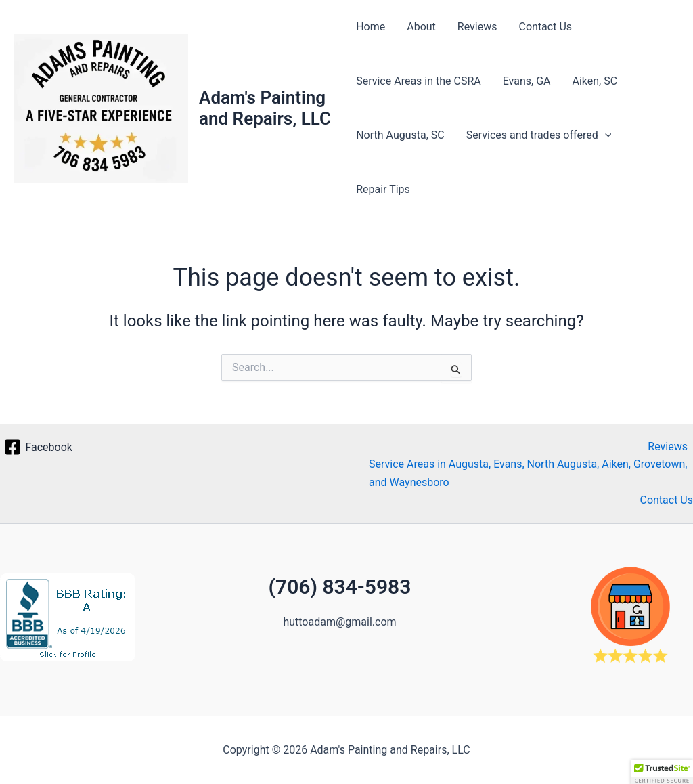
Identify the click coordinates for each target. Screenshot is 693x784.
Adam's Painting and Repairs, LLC (265, 108)
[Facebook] (38, 447)
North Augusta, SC (400, 135)
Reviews (477, 27)
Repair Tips (383, 189)
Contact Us (546, 27)
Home (371, 27)
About (421, 27)
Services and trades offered (539, 135)
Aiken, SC (595, 81)
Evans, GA (527, 81)
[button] (605, 135)
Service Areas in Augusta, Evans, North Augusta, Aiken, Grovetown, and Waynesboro (528, 473)
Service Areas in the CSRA (419, 81)
